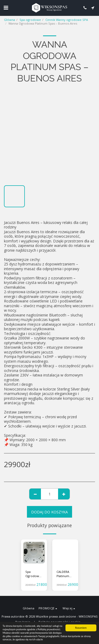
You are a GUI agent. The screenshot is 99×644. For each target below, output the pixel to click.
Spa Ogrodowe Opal (33, 574)
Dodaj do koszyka (49, 512)
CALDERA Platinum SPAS (63, 574)
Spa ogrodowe (30, 20)
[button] (6, 8)
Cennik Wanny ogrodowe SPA (67, 20)
